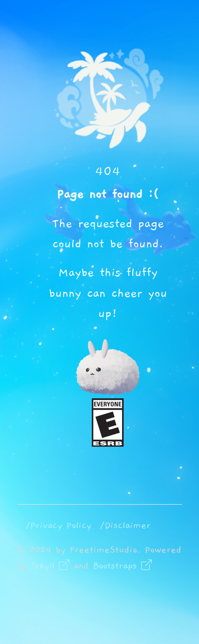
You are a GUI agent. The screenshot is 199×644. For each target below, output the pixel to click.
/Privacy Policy (58, 525)
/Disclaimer (125, 525)
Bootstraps (122, 566)
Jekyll (50, 566)
